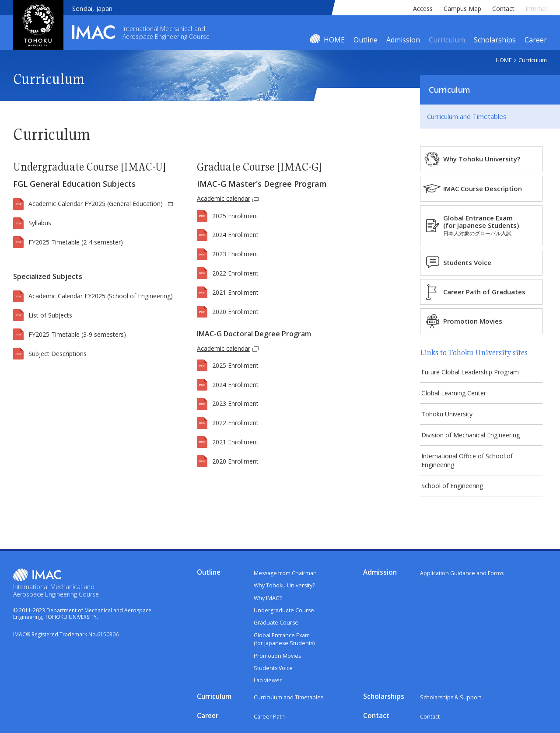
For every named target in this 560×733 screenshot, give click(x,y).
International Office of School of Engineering (470, 466)
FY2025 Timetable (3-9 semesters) (77, 334)
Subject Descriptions (58, 354)
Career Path (270, 721)
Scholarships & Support (451, 704)
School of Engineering (455, 492)
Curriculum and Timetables (467, 116)
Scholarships (495, 40)
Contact (503, 9)
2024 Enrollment (235, 235)
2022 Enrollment (235, 273)
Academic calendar (227, 198)
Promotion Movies (478, 321)
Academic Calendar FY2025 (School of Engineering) (101, 296)
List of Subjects (50, 315)
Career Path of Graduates (490, 292)
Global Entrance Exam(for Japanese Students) (487, 225)
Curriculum (447, 40)
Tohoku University (450, 417)
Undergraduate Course (285, 617)
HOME (334, 40)
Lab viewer (268, 687)
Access (423, 9)
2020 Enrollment (235, 312)
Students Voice (473, 262)
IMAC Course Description (488, 188)
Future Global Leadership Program (473, 372)
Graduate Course (277, 629)
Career (536, 40)
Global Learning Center (457, 395)
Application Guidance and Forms (463, 580)
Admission (403, 40)
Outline (366, 40)
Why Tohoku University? (487, 159)
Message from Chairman (287, 580)
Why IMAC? (268, 604)
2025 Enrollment (235, 216)
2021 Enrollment (235, 292)
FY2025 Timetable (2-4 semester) (76, 242)
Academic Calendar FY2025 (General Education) (96, 204)
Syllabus (40, 223)
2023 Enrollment (235, 254)
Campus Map (462, 9)
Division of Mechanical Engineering (474, 439)
